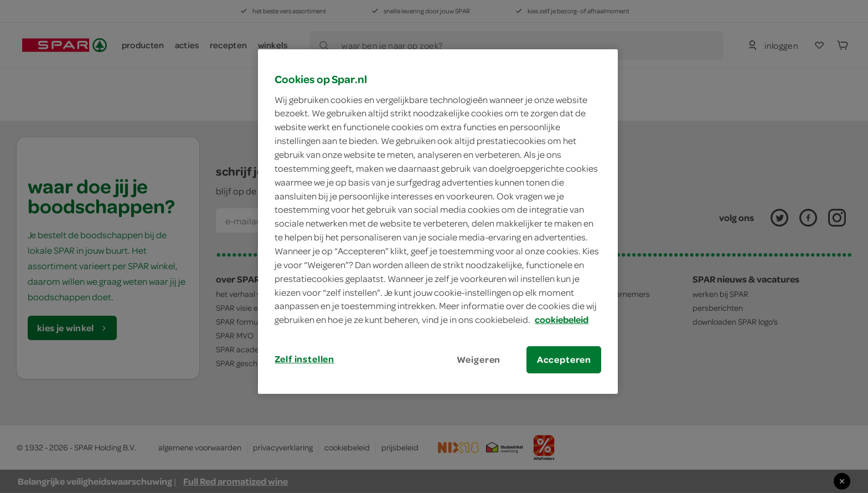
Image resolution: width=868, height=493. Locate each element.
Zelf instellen (304, 359)
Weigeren (479, 360)
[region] (438, 222)
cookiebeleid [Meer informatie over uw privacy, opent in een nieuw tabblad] (562, 320)
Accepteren (564, 360)
